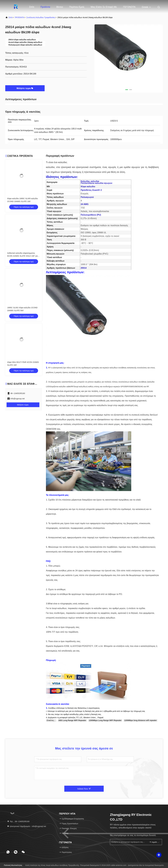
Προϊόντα (45, 7)
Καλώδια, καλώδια (90, 181)
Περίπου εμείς (77, 7)
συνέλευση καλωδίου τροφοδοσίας (41, 17)
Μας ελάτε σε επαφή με (104, 7)
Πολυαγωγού (87, 197)
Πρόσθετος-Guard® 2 (91, 190)
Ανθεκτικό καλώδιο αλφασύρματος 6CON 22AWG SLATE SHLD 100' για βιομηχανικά (22, 256)
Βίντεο (60, 7)
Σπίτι (32, 7)
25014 (84, 268)
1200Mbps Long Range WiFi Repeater (105, 720)
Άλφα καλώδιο (88, 187)
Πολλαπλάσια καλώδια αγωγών (97, 183)
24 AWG (85, 204)
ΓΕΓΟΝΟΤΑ (129, 7)
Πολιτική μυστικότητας (13, 865)
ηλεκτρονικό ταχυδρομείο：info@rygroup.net (27, 826)
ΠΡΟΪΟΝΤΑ (19, 17)
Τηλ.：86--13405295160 (18, 821)
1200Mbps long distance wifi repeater (140, 720)
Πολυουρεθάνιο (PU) (91, 215)
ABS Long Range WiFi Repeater (72, 720)
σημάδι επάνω (154, 842)
